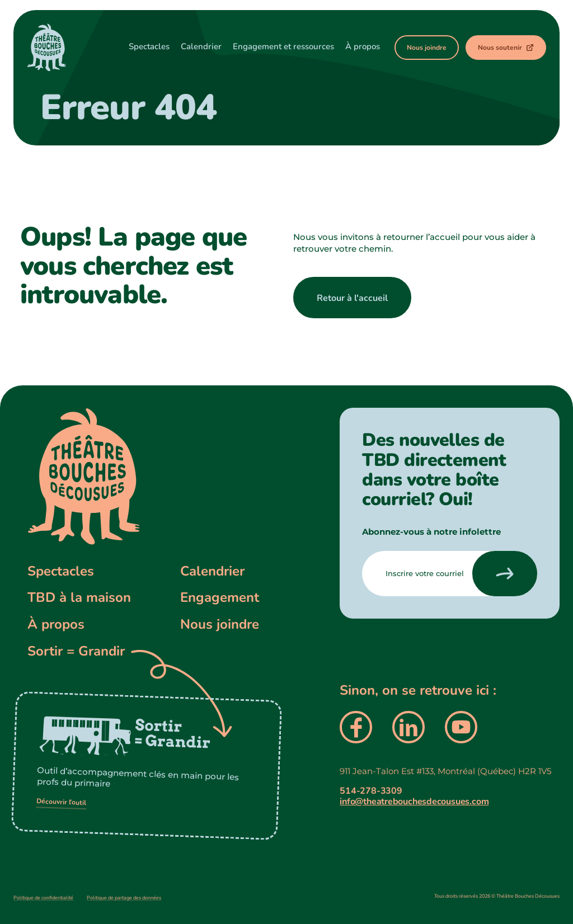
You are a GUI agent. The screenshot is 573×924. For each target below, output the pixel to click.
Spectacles (61, 571)
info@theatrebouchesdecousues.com (414, 802)
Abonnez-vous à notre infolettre (431, 532)
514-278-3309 (371, 791)
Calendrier (212, 571)
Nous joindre (220, 624)
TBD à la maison (79, 597)
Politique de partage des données (124, 898)
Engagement (220, 597)
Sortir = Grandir (76, 651)
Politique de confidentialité (43, 898)
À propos (56, 624)
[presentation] (505, 574)
